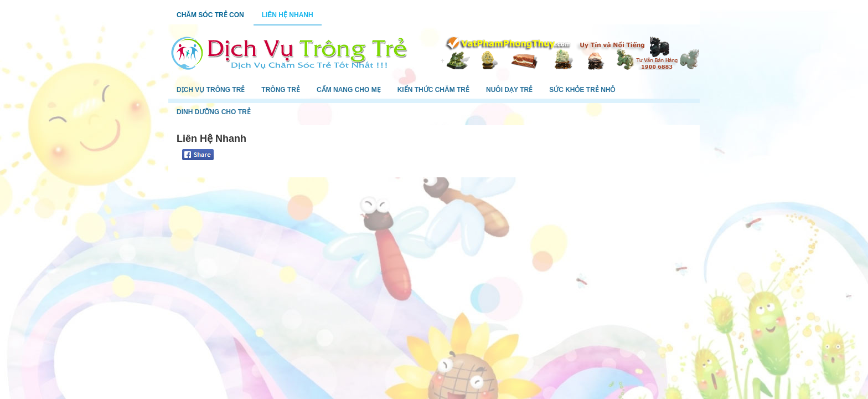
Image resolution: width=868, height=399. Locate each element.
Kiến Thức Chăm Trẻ (433, 90)
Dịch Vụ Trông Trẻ (211, 90)
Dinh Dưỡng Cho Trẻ (214, 112)
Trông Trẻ (281, 90)
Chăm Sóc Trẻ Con (210, 15)
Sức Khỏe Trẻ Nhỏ (582, 90)
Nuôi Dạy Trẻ (509, 90)
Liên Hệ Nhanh (288, 15)
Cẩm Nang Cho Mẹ (349, 90)
